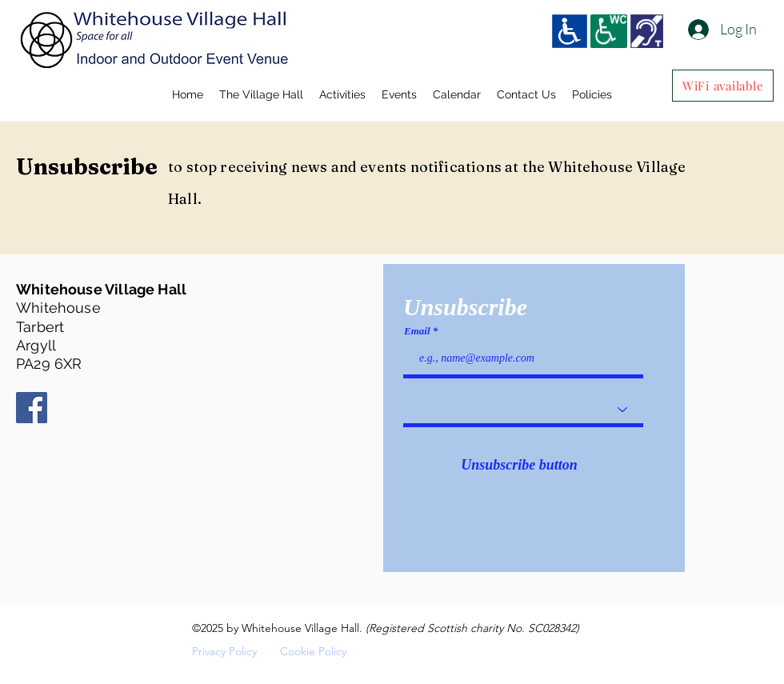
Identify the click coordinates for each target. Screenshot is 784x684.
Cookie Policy (313, 651)
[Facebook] (32, 408)
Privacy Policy (224, 651)
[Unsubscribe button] (519, 466)
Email (417, 331)
